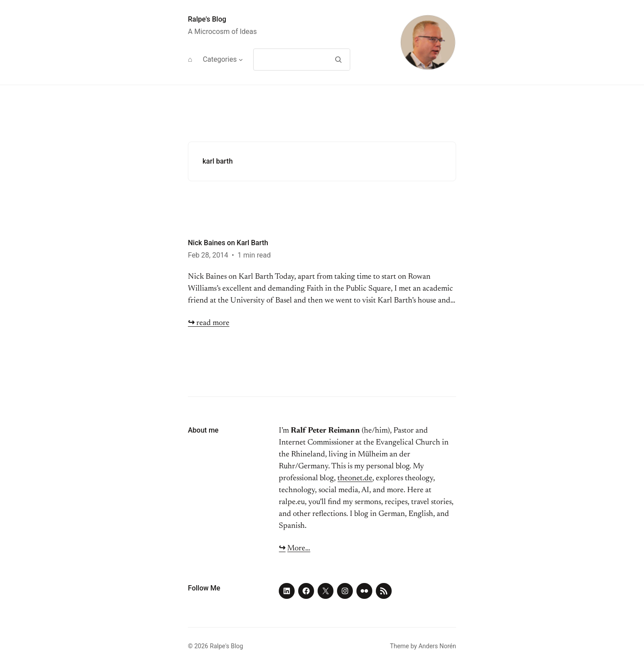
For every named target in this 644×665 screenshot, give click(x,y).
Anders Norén (437, 646)
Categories (220, 59)
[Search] (338, 60)
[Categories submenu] (241, 60)
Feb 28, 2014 (208, 255)
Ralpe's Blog (207, 19)
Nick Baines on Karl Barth (228, 243)
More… (299, 549)
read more (209, 323)
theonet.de (355, 478)
